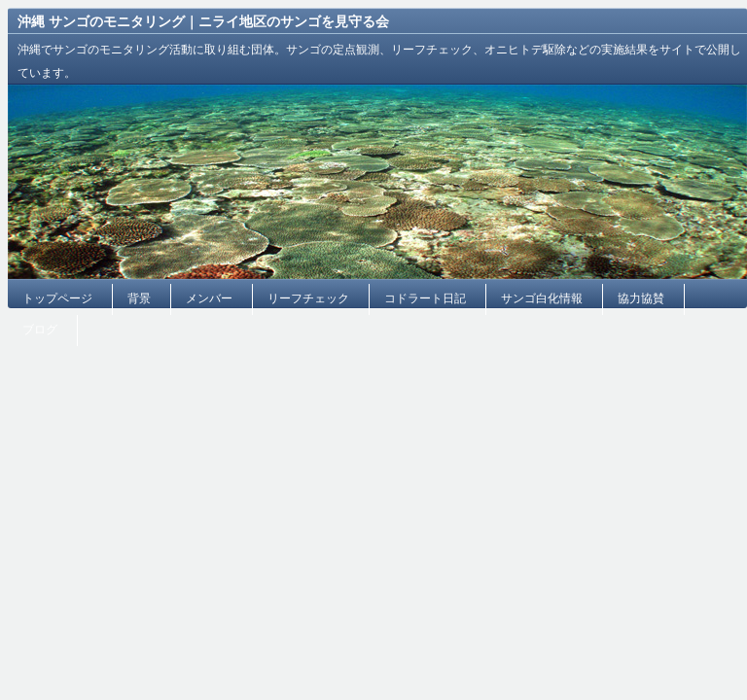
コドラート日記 (425, 298)
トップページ (57, 298)
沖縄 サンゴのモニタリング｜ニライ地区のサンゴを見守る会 (203, 21)
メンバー (209, 298)
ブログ (40, 330)
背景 (139, 298)
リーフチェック (308, 298)
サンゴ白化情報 (542, 298)
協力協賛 (641, 298)
